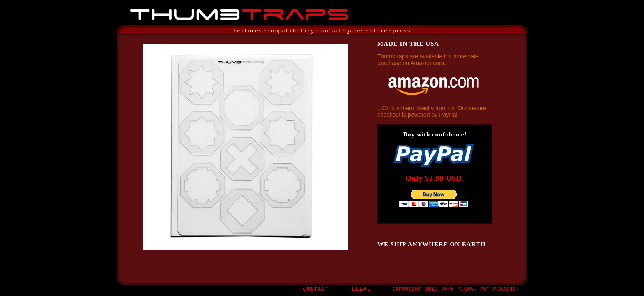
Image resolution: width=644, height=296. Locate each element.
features (248, 31)
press (402, 31)
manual (330, 31)
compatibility (291, 31)
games (355, 31)
